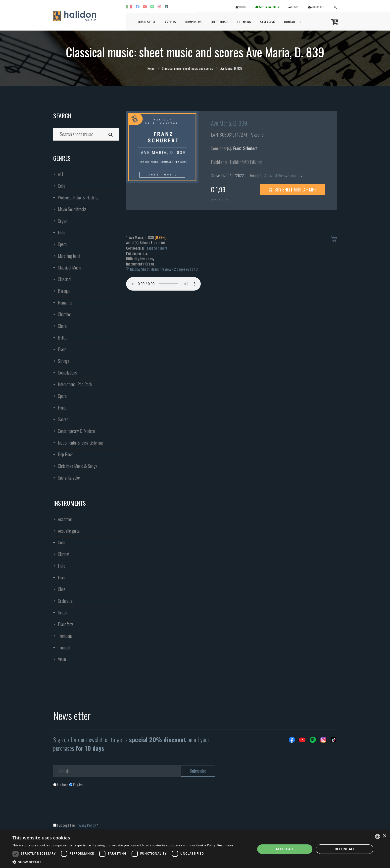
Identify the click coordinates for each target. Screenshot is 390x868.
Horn (62, 577)
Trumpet (64, 647)
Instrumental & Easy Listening (81, 443)
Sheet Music (219, 22)
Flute (62, 232)
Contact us (293, 22)
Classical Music (70, 267)
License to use (219, 199)
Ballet (62, 338)
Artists (170, 22)
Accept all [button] (285, 849)
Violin (62, 659)
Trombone (65, 636)
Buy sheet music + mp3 (292, 189)
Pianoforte (66, 624)
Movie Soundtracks (72, 209)
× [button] (384, 836)
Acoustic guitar (69, 531)
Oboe (62, 589)
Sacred (63, 419)
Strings (64, 361)
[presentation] (91, 807)
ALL (61, 174)
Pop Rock (65, 454)
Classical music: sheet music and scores (187, 68)
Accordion (65, 519)
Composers (193, 22)
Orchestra (65, 601)
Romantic (65, 302)
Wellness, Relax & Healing (78, 197)
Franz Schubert (245, 148)
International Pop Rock (75, 384)
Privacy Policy (86, 825)
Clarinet (64, 554)
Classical (65, 279)
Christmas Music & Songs (78, 466)
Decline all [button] (345, 849)
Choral (63, 326)
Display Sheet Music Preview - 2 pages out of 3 (162, 269)
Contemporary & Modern (76, 431)
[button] (123, 862)
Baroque (64, 291)
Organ (63, 221)
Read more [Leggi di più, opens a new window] (225, 845)
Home (151, 68)
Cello (62, 186)
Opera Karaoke (69, 478)
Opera (62, 244)
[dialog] (195, 849)
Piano (62, 349)
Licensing (244, 22)
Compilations (67, 373)
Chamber (65, 314)
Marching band (69, 256)
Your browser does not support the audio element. (163, 284)
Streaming (268, 22)
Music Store (147, 22)
